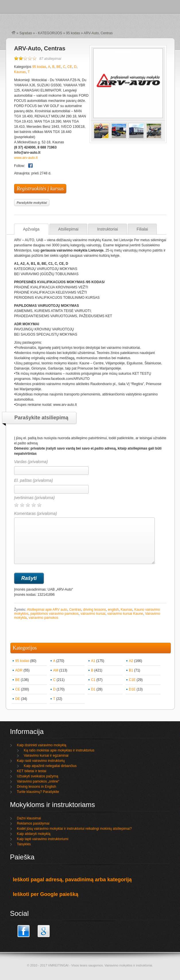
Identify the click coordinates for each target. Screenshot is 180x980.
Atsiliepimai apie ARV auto (47, 610)
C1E (132, 680)
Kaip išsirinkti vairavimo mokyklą (42, 745)
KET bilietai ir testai (32, 771)
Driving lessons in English (37, 787)
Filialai (142, 229)
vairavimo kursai (93, 614)
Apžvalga (31, 229)
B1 (131, 670)
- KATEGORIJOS (49, 33)
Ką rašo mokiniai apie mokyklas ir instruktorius (59, 750)
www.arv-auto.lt (26, 158)
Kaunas (20, 72)
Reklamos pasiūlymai (33, 823)
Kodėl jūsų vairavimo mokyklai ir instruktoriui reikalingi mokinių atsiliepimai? (74, 829)
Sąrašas (26, 33)
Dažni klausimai (29, 818)
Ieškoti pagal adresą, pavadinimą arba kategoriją (72, 880)
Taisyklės (24, 844)
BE (59, 67)
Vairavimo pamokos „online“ (38, 781)
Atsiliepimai (68, 229)
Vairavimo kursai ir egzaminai (46, 756)
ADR (19, 670)
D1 (93, 689)
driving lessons (95, 610)
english (113, 610)
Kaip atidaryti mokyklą (34, 834)
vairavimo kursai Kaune (125, 614)
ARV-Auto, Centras (40, 48)
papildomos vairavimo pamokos (55, 614)
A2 (131, 661)
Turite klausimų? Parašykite (38, 792)
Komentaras (84, 538)
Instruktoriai (107, 229)
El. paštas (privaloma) (33, 480)
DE (18, 699)
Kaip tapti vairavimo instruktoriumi (43, 839)
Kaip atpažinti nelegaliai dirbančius (50, 766)
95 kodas (73, 33)
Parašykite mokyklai (32, 203)
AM (56, 670)
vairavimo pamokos (43, 618)
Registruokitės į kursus (40, 189)
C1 (93, 680)
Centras (75, 610)
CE (70, 67)
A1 (93, 661)
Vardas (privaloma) (31, 462)
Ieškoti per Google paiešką (46, 894)
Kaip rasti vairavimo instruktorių (41, 761)
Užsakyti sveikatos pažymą (38, 776)
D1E (132, 689)
